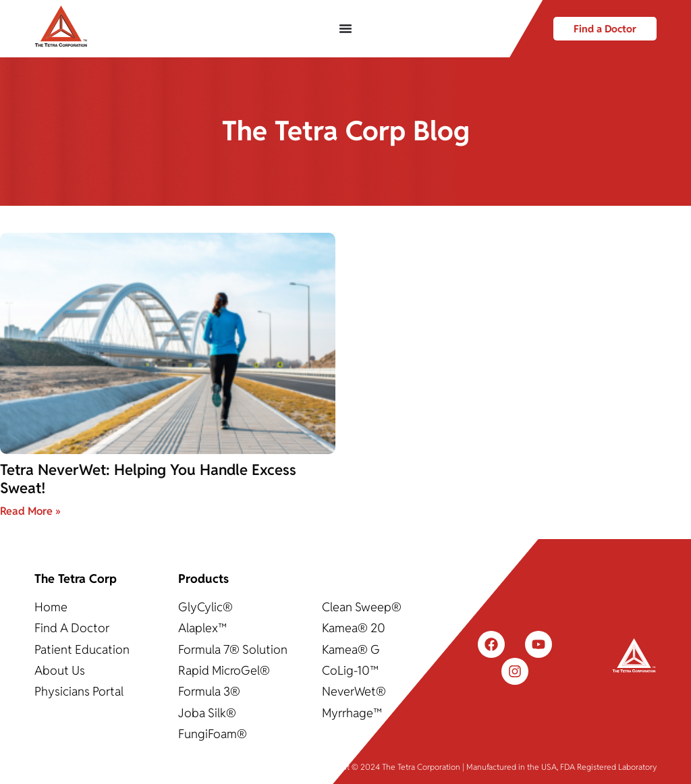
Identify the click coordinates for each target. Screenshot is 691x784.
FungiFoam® (213, 734)
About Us (60, 670)
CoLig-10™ (350, 670)
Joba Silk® (207, 713)
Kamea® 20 (354, 628)
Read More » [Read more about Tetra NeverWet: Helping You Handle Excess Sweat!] (30, 511)
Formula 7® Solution (233, 649)
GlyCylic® (205, 607)
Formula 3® (209, 691)
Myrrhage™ (352, 713)
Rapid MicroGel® (224, 670)
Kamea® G (351, 649)
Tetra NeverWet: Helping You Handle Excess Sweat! (148, 479)
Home (51, 607)
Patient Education (82, 649)
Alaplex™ (202, 628)
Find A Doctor (72, 628)
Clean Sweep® (362, 607)
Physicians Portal (79, 691)
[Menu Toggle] (345, 28)
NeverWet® (354, 691)
